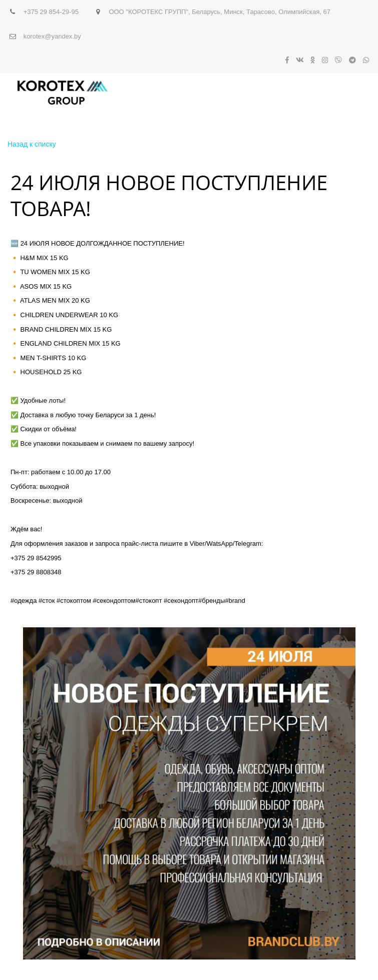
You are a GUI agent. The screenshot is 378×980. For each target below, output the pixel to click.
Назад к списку (32, 144)
